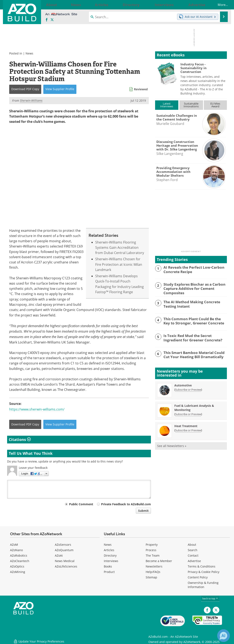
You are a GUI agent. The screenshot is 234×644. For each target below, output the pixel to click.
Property (152, 545)
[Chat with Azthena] (224, 636)
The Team (153, 555)
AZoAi (59, 555)
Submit (143, 511)
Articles (109, 550)
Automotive (183, 385)
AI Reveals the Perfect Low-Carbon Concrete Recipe (191, 269)
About (192, 545)
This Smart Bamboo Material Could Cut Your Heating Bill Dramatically (194, 354)
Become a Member (159, 561)
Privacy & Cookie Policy (204, 572)
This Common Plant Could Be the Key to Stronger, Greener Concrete (195, 320)
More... (218, 5)
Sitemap (151, 577)
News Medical (65, 561)
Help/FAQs (153, 572)
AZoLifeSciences (66, 566)
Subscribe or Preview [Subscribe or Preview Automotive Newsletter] (188, 389)
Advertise (194, 561)
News (29, 53)
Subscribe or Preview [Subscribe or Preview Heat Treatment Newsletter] (188, 430)
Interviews (111, 561)
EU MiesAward (215, 105)
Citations (20, 440)
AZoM (14, 545)
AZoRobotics (19, 555)
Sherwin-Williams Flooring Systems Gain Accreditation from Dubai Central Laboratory (120, 248)
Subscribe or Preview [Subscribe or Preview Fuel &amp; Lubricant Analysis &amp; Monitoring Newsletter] (188, 413)
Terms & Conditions (202, 566)
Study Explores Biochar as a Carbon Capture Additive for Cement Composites (191, 288)
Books (108, 566)
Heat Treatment (186, 425)
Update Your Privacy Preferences (39, 639)
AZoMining (18, 572)
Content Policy (198, 577)
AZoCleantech (20, 561)
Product (109, 572)
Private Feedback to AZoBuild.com (126, 504)
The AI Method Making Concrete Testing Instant (195, 303)
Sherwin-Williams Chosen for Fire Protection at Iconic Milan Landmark (119, 265)
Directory (110, 555)
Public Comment (81, 504)
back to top (210, 598)
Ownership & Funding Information (203, 585)
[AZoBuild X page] (52, 20)
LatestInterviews (167, 105)
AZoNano (16, 550)
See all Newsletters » (172, 445)
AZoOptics (17, 566)
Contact (193, 555)
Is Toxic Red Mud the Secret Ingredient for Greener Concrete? (194, 337)
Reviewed (141, 89)
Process (151, 550)
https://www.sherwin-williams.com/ (37, 409)
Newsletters (154, 566)
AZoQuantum (64, 550)
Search (193, 550)
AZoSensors (63, 545)
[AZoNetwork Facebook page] (47, 20)
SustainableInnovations (191, 105)
